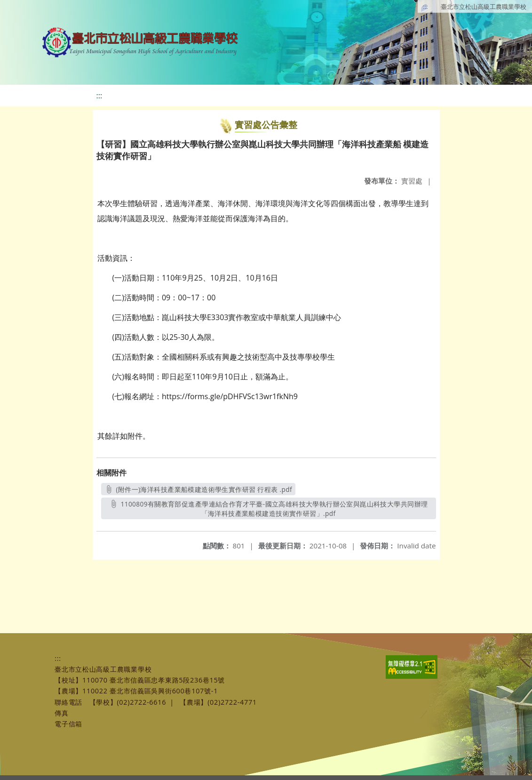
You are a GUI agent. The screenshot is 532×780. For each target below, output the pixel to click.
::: (426, 7)
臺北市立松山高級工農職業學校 (484, 7)
